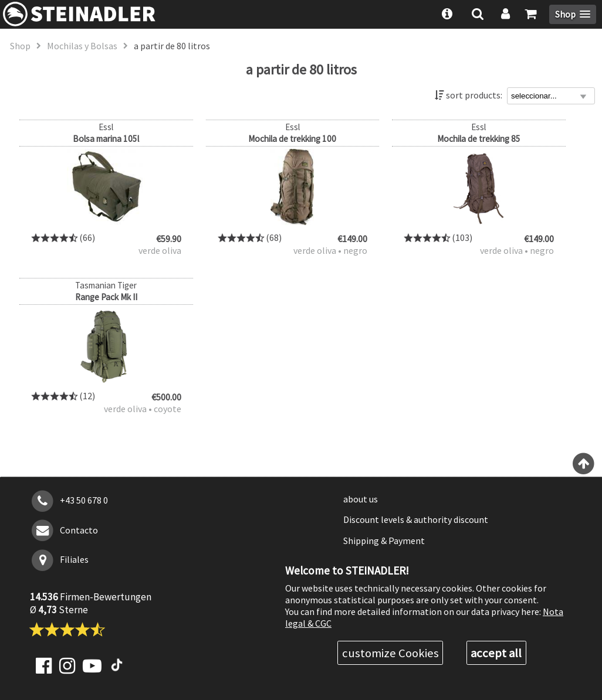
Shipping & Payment (384, 541)
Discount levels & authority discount (416, 519)
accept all (496, 653)
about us (361, 499)
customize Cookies (390, 653)
